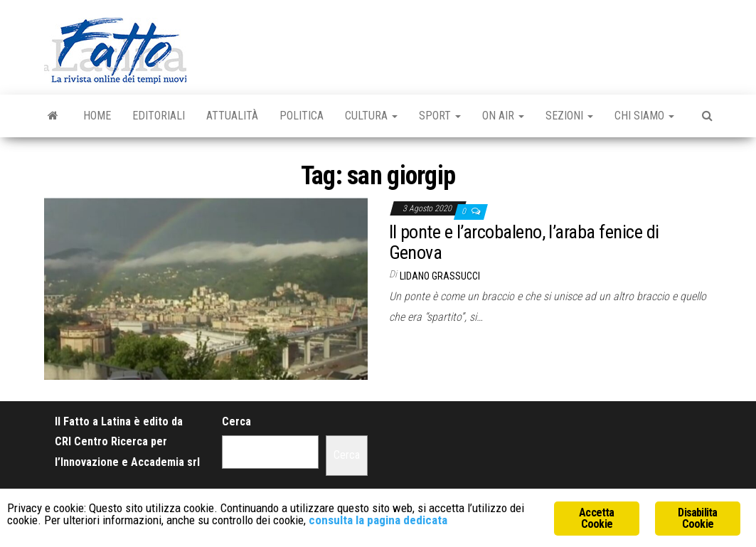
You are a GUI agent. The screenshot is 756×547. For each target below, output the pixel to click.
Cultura (371, 116)
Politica (302, 116)
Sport (440, 116)
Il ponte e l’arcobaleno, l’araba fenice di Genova (524, 242)
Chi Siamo (644, 116)
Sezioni (569, 116)
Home (97, 116)
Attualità (232, 116)
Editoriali (159, 116)
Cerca (236, 421)
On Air (503, 116)
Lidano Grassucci (440, 276)
